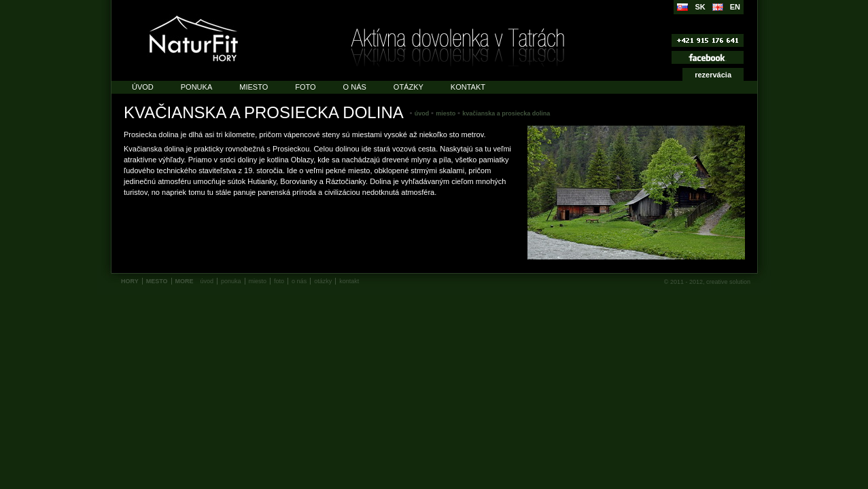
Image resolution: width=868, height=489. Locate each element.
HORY (130, 281)
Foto (305, 87)
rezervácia (713, 75)
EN (735, 7)
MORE (185, 281)
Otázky (409, 87)
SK (700, 7)
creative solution (728, 282)
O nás (355, 87)
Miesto (254, 87)
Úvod (143, 87)
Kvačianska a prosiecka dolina (506, 113)
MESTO (157, 281)
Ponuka (196, 87)
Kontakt (468, 87)
